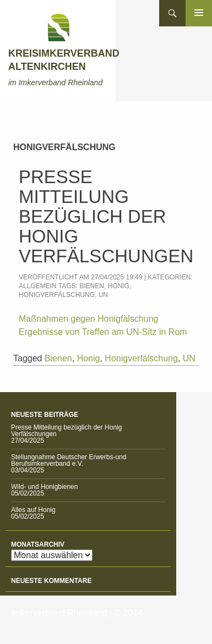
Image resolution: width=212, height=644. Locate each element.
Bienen (92, 286)
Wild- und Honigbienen (44, 487)
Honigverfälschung (57, 295)
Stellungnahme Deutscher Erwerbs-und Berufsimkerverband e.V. (69, 460)
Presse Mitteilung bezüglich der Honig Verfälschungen (106, 216)
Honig (119, 286)
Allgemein (38, 286)
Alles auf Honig (33, 510)
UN (103, 295)
